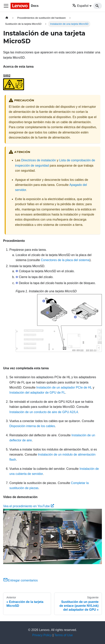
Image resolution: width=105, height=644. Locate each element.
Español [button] (80, 6)
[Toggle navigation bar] (6, 6)
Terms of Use (64, 635)
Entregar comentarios (20, 580)
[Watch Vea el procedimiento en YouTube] (53, 536)
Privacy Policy (42, 635)
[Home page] (7, 18)
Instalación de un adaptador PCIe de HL (64, 387)
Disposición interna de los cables (32, 426)
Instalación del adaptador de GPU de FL (37, 393)
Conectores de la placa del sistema (65, 260)
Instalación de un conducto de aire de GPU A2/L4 (44, 412)
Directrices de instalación (39, 160)
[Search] (98, 6)
